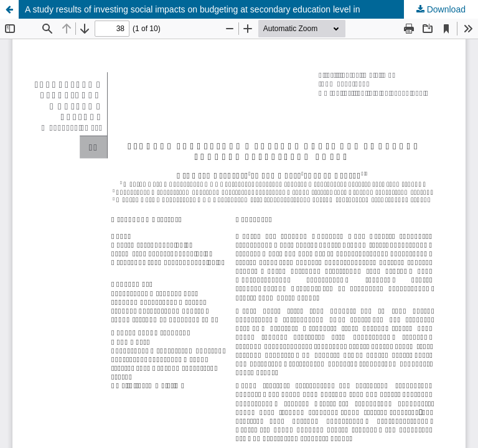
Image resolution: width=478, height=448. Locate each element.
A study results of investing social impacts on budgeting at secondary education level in (193, 9)
